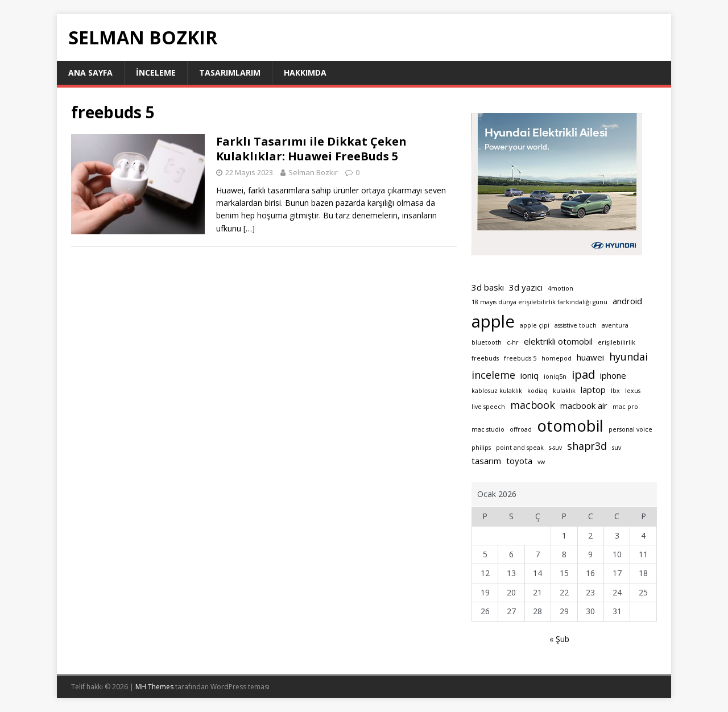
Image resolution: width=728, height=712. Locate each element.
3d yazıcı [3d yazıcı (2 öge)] (526, 287)
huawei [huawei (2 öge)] (590, 357)
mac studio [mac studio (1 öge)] (488, 429)
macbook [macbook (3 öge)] (533, 405)
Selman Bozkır (313, 172)
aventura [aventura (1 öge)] (615, 325)
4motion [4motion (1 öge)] (561, 288)
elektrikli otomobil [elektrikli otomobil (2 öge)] (558, 341)
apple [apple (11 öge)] (493, 321)
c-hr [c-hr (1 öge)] (513, 342)
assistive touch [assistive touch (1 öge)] (576, 325)
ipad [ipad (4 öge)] (583, 374)
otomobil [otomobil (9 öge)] (570, 426)
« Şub (559, 639)
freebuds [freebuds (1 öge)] (485, 358)
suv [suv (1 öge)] (617, 448)
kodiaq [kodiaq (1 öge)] (537, 391)
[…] (249, 228)
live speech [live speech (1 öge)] (488, 407)
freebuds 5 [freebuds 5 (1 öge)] (520, 358)
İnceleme (156, 73)
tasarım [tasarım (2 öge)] (486, 461)
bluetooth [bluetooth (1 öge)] (487, 342)
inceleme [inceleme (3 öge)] (493, 375)
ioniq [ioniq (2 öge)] (530, 375)
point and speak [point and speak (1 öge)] (520, 448)
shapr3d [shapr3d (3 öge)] (587, 446)
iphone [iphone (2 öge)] (613, 375)
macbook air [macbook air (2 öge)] (584, 405)
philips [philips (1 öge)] (481, 448)
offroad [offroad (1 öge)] (521, 429)
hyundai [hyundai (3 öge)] (628, 357)
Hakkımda (305, 73)
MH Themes (154, 687)
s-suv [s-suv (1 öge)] (555, 448)
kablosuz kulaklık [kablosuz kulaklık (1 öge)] (497, 391)
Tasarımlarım (230, 73)
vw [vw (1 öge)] (541, 462)
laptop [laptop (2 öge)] (593, 390)
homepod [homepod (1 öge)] (557, 358)
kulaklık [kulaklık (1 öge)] (564, 391)
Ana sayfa (90, 73)
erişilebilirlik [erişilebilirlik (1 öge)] (617, 342)
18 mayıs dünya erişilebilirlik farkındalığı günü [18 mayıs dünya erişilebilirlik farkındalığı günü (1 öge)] (539, 302)
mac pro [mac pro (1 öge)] (625, 407)
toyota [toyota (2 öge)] (519, 461)
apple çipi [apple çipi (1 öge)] (535, 325)
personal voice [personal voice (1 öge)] (630, 429)
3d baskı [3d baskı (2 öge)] (488, 287)
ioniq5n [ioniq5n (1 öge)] (555, 376)
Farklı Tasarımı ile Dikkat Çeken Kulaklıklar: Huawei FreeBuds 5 (311, 149)
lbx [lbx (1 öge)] (615, 391)
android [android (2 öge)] (627, 301)
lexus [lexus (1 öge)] (633, 391)
